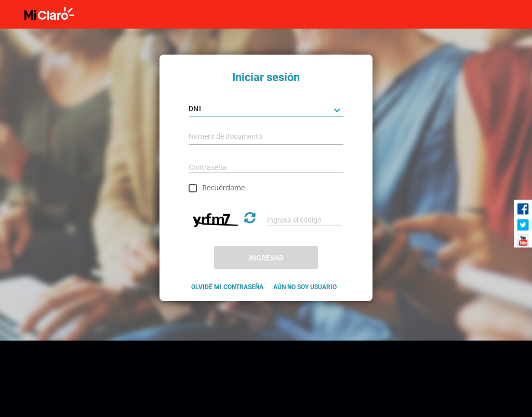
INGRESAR (266, 258)
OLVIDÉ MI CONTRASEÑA (227, 287)
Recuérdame (224, 187)
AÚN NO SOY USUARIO (305, 287)
